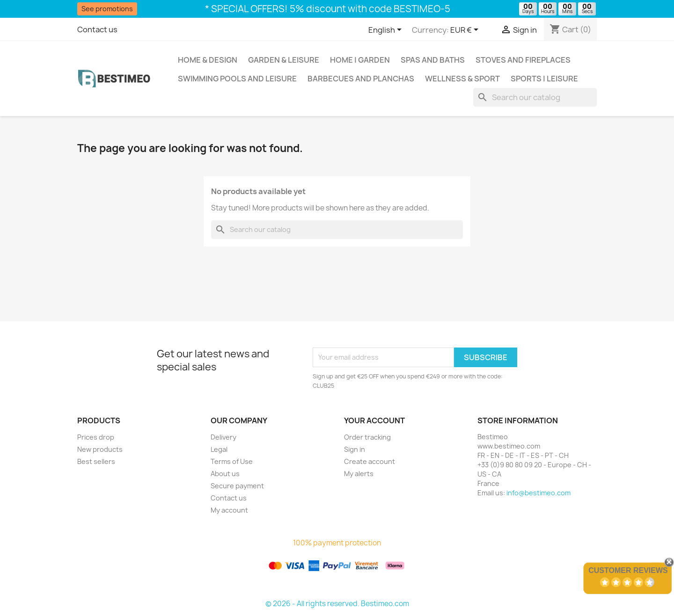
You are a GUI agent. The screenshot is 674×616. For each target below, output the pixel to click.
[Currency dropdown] (466, 30)
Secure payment (237, 486)
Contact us (97, 29)
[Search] (535, 97)
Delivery (223, 437)
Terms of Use (232, 461)
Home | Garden (360, 60)
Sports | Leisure (544, 79)
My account (229, 510)
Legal (219, 449)
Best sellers (96, 461)
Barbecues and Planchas (361, 79)
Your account (374, 420)
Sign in (355, 449)
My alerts (359, 474)
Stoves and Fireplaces (523, 60)
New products (100, 449)
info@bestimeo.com (538, 493)
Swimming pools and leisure (237, 79)
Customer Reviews (628, 570)
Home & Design (208, 60)
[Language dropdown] (387, 30)
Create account (370, 461)
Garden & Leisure (284, 60)
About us (225, 474)
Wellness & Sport (462, 79)
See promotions (107, 9)
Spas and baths (433, 60)
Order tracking (367, 437)
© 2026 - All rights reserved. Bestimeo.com (337, 604)
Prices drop (96, 437)
